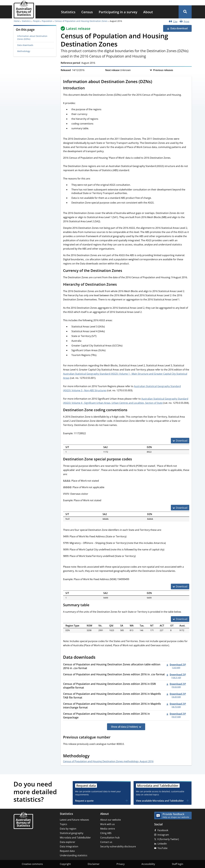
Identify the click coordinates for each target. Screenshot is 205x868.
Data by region (68, 829)
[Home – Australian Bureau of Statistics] (23, 821)
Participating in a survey (118, 12)
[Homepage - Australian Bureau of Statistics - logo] (24, 9)
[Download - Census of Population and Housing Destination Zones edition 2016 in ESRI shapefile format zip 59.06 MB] (176, 685)
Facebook (163, 830)
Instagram (163, 835)
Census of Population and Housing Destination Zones (81, 21)
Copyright (65, 864)
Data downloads (25, 45)
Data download (179, 28)
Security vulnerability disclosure (118, 846)
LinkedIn (162, 844)
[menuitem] (68, 12)
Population (47, 21)
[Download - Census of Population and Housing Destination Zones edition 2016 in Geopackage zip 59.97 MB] (176, 715)
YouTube (162, 848)
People (36, 21)
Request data (67, 851)
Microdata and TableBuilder (75, 838)
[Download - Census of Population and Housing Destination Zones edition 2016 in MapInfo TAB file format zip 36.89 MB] (176, 695)
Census (87, 12)
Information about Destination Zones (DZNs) (32, 38)
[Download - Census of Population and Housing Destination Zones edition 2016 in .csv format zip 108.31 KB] (176, 676)
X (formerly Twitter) (168, 839)
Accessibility (148, 864)
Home (17, 21)
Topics (63, 824)
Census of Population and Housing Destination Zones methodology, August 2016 (108, 761)
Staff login (178, 864)
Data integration (69, 846)
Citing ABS (106, 833)
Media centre (108, 829)
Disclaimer (94, 864)
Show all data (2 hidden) (124, 727)
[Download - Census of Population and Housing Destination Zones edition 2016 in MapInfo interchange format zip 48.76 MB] (176, 705)
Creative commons (32, 864)
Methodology (24, 51)
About (148, 12)
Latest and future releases (74, 820)
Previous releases (163, 70)
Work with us (107, 824)
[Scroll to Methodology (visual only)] (93, 756)
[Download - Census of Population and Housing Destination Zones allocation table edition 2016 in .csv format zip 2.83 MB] (176, 666)
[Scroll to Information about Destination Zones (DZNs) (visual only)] (155, 82)
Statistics (68, 12)
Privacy (121, 864)
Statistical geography (72, 833)
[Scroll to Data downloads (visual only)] (99, 658)
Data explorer (68, 842)
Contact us (106, 842)
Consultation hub (110, 838)
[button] (185, 12)
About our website (111, 820)
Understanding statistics (74, 855)
